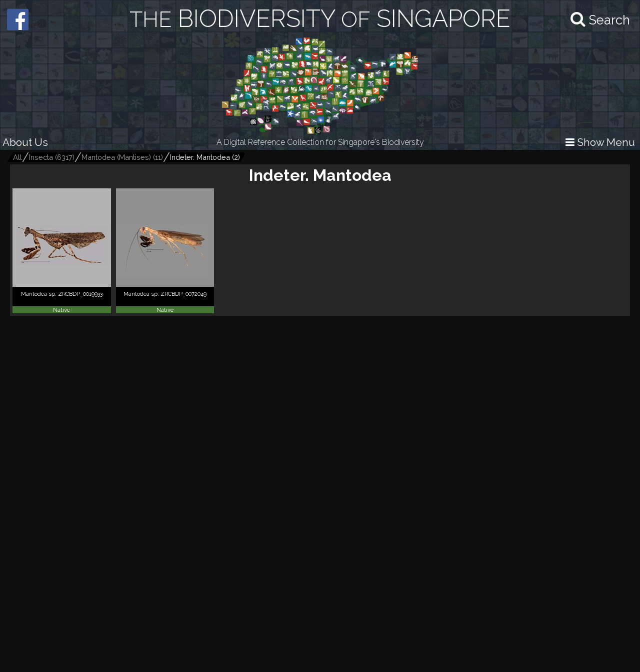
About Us (25, 142)
